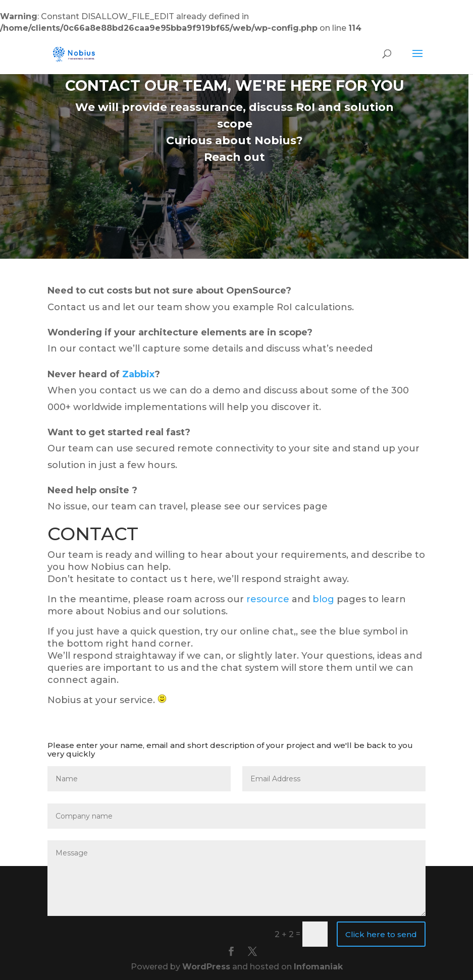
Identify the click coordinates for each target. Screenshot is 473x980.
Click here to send (381, 934)
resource (268, 599)
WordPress (206, 967)
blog (323, 599)
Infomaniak (318, 967)
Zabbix (138, 374)
